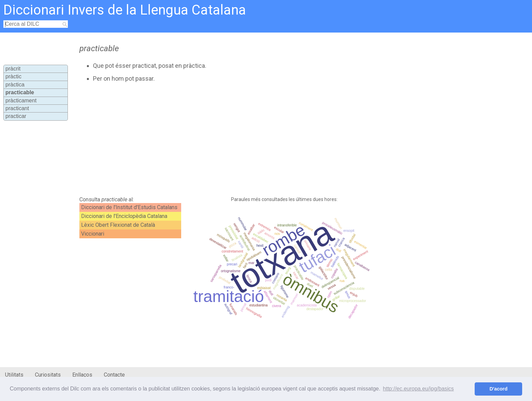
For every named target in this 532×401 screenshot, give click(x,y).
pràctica (15, 85)
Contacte (114, 375)
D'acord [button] (499, 389)
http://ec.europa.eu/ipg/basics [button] (419, 389)
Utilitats (14, 375)
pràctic (13, 76)
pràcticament (21, 101)
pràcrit (13, 69)
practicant (17, 108)
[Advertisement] (231, 139)
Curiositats (48, 375)
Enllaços (82, 375)
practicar (16, 116)
